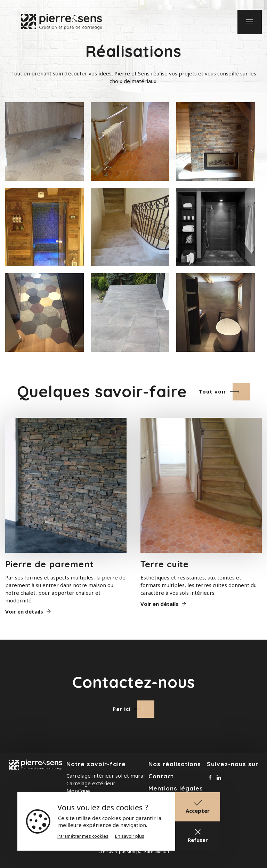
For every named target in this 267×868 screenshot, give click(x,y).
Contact (161, 776)
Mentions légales (176, 788)
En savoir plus (130, 836)
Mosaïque (78, 791)
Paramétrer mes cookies (83, 836)
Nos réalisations (175, 764)
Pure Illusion (157, 851)
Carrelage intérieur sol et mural (106, 776)
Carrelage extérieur (91, 783)
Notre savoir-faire (96, 764)
